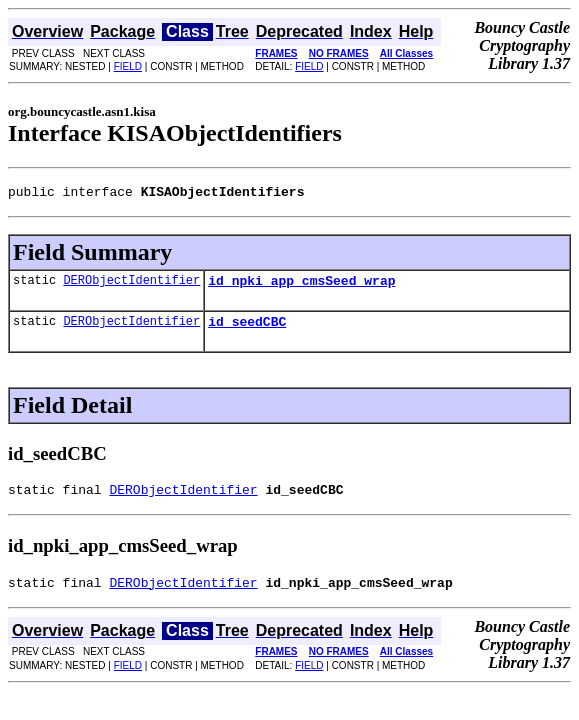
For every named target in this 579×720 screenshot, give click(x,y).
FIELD (128, 66)
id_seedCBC (247, 330)
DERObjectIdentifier (131, 285)
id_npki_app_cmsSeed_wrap (301, 286)
